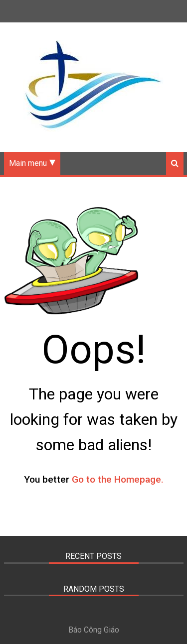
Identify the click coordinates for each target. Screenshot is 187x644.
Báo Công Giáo (94, 630)
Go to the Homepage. (118, 479)
